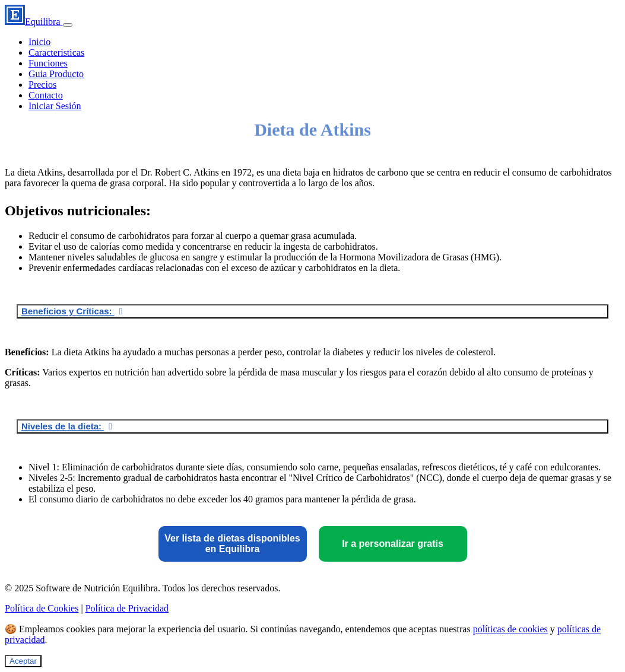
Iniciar (55, 106)
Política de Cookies (42, 608)
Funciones (48, 63)
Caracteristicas (56, 52)
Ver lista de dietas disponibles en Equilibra (232, 544)
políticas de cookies (510, 629)
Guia (56, 74)
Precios (42, 85)
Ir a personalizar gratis (393, 544)
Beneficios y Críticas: (68, 311)
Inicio (39, 42)
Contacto (46, 95)
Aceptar (23, 661)
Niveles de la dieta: (63, 426)
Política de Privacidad (127, 608)
